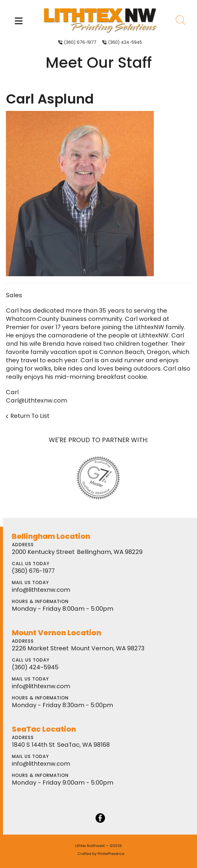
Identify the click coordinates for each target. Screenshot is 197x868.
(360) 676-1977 (80, 42)
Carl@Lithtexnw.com (37, 400)
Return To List (30, 416)
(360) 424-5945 (125, 42)
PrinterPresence (111, 854)
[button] (19, 21)
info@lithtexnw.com (41, 590)
